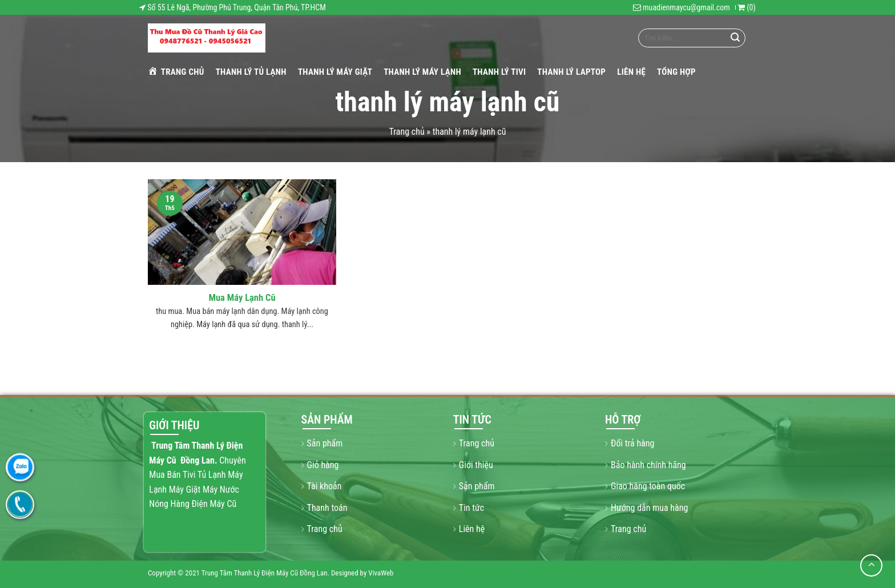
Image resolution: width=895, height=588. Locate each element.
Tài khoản (324, 486)
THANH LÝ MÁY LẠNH (422, 72)
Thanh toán (327, 508)
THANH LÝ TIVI (499, 72)
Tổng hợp (676, 72)
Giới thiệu (476, 465)
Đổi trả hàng (632, 443)
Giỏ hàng (323, 465)
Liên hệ (631, 72)
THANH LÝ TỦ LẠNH (251, 72)
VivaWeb (381, 573)
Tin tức (471, 508)
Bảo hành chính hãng (648, 465)
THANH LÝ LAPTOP (571, 72)
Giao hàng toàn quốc (648, 486)
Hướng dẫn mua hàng (649, 508)
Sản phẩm (325, 443)
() (747, 7)
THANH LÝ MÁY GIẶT (335, 72)
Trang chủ (176, 71)
